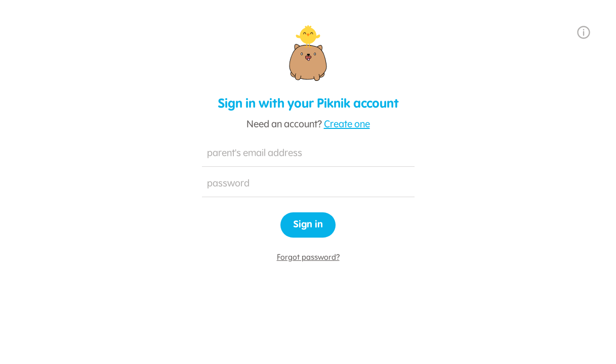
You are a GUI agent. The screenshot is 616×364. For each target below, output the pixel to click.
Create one (347, 125)
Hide (402, 185)
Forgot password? (308, 258)
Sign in (308, 225)
